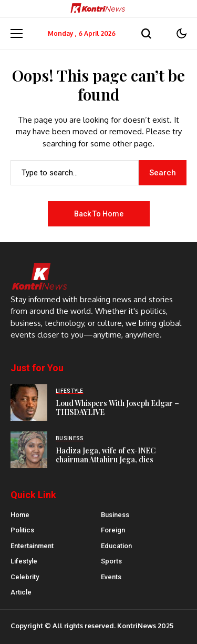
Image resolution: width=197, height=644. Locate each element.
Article (21, 592)
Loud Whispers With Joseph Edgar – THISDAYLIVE (117, 408)
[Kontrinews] (99, 9)
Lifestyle (24, 561)
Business (115, 515)
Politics (22, 530)
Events (111, 577)
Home (20, 515)
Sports (111, 561)
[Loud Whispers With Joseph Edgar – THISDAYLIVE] (29, 402)
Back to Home (99, 214)
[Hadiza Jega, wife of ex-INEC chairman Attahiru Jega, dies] (29, 450)
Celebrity (25, 577)
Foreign (113, 530)
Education (116, 546)
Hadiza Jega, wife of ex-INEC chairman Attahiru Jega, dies (106, 455)
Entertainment (32, 546)
